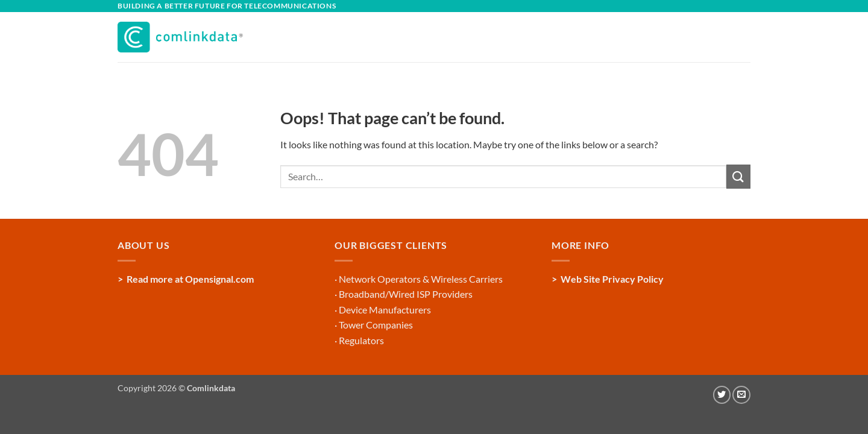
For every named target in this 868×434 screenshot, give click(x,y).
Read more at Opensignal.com (190, 279)
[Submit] (738, 176)
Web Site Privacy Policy (612, 279)
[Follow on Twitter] (722, 395)
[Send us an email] (741, 395)
